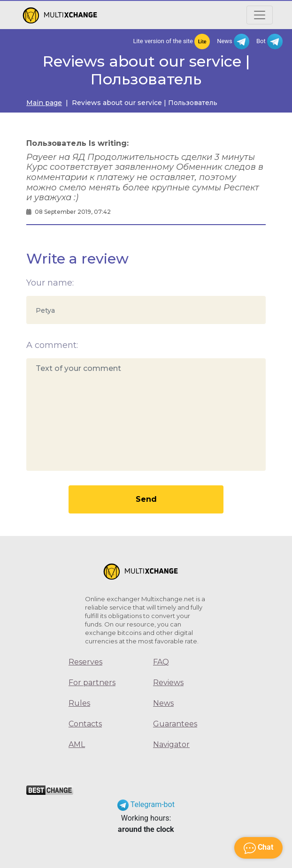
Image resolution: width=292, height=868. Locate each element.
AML (77, 744)
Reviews (168, 683)
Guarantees (175, 724)
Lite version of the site (171, 42)
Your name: (50, 283)
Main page (44, 103)
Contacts (85, 724)
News (233, 42)
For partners (92, 683)
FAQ (161, 662)
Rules (79, 703)
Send (146, 499)
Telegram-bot (146, 804)
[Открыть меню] (260, 15)
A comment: (52, 345)
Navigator (171, 744)
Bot (269, 42)
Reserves (85, 662)
